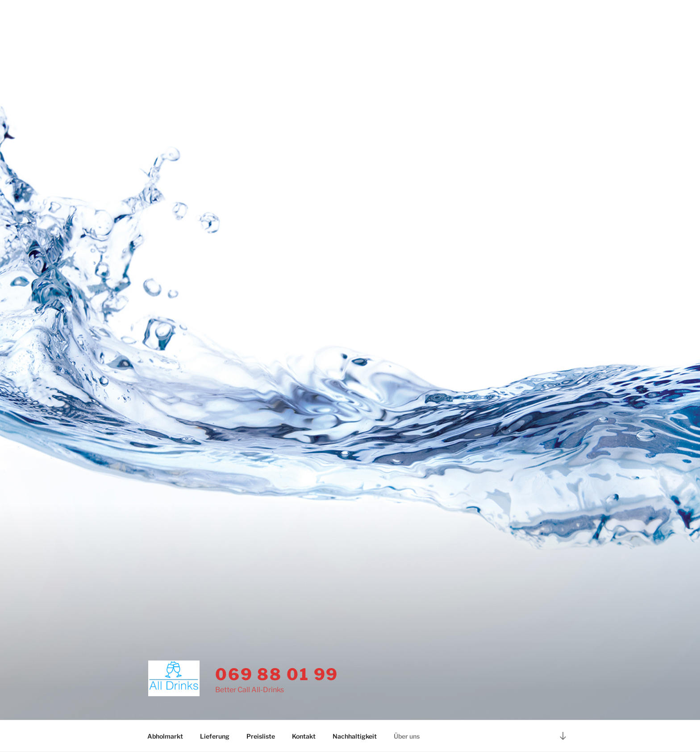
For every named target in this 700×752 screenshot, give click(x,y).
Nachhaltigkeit (355, 736)
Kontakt (304, 736)
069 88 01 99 (277, 674)
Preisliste (261, 736)
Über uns (407, 736)
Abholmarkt (165, 736)
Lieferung (215, 736)
